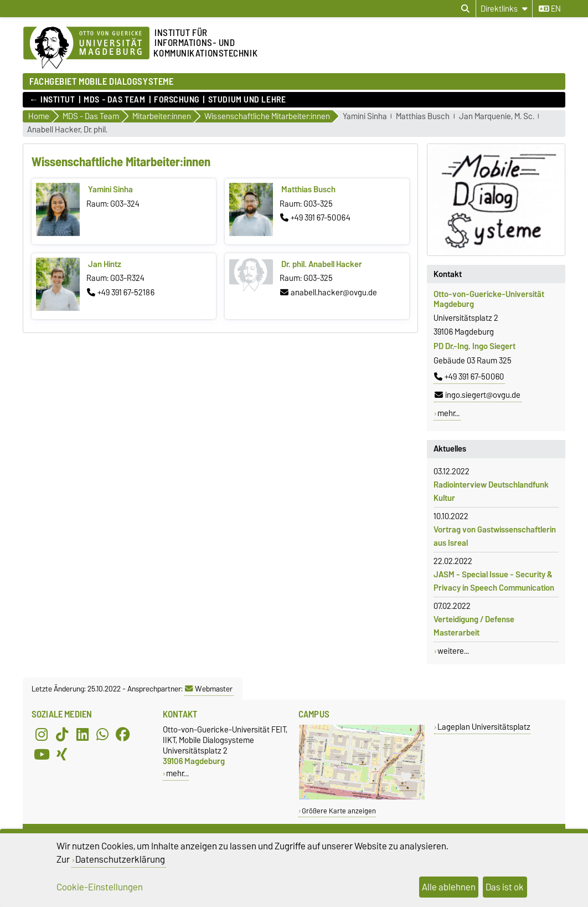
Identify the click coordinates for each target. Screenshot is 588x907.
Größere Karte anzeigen (339, 811)
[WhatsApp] (102, 734)
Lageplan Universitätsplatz (484, 727)
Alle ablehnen (449, 887)
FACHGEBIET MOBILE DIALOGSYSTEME (101, 81)
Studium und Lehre (247, 100)
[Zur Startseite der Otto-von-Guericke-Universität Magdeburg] (86, 48)
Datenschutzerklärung (120, 859)
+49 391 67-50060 (469, 377)
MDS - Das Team (114, 100)
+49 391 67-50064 (315, 218)
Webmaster (209, 689)
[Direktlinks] (504, 9)
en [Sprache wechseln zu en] (550, 9)
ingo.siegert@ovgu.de (478, 395)
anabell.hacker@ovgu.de (329, 293)
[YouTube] (42, 754)
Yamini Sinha (365, 117)
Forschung (177, 100)
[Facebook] (123, 734)
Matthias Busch (423, 117)
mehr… (177, 773)
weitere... (453, 651)
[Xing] (62, 754)
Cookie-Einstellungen (100, 887)
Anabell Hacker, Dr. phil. (67, 130)
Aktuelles (450, 449)
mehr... (448, 413)
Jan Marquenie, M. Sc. (497, 117)
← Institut (52, 100)
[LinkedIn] (82, 734)
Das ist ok (505, 887)
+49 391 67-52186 (121, 293)
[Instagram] (42, 734)
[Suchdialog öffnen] (465, 9)
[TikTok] (62, 734)
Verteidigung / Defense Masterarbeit (474, 626)
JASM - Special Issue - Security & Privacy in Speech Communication (494, 581)
